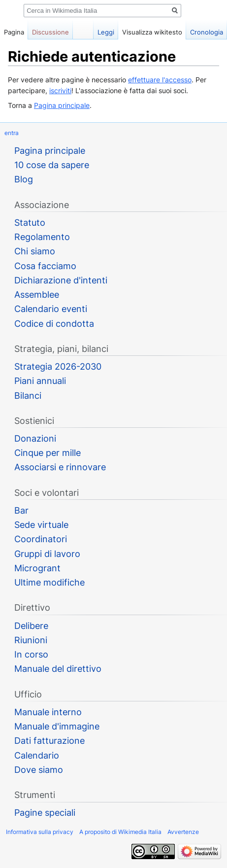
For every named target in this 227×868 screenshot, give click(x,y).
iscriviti (60, 90)
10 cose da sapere (52, 165)
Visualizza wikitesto (152, 32)
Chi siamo (35, 251)
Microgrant (37, 568)
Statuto (30, 223)
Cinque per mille (48, 453)
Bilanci (28, 396)
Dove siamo (39, 770)
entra (12, 133)
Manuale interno (48, 712)
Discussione (50, 32)
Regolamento (42, 237)
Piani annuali (40, 381)
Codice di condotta (54, 324)
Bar (21, 510)
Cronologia (207, 32)
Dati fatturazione (49, 741)
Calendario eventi (51, 309)
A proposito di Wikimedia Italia (120, 832)
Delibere (31, 626)
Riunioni (31, 640)
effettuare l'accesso (160, 80)
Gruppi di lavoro (47, 554)
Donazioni (35, 438)
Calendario (37, 755)
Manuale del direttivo (58, 669)
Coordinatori (41, 539)
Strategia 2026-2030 (58, 366)
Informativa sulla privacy (40, 832)
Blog (24, 179)
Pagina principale (62, 105)
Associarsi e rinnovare (60, 467)
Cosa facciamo (45, 266)
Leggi (106, 32)
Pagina (14, 32)
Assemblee (37, 295)
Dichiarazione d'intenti (61, 280)
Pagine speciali (45, 813)
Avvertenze (183, 832)
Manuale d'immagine (57, 726)
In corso (31, 654)
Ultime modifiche (49, 582)
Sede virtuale (41, 525)
